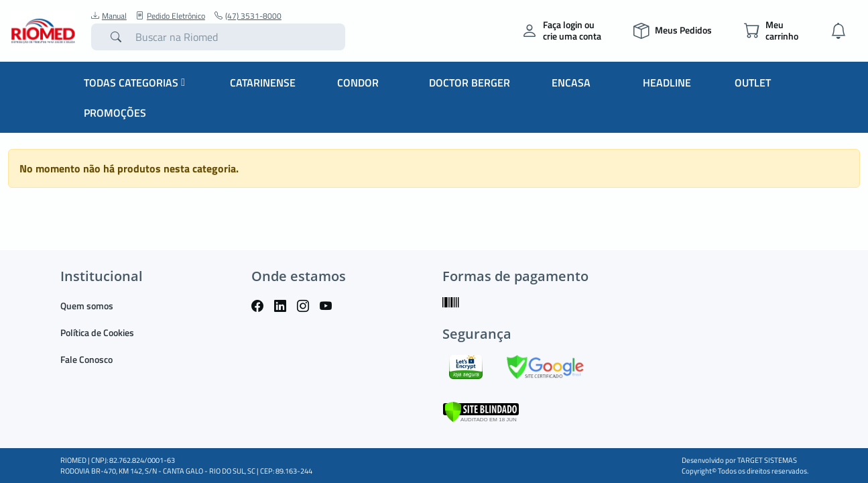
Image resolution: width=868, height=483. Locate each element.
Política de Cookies (97, 332)
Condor (358, 83)
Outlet (753, 83)
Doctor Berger (470, 83)
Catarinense (263, 83)
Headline (667, 83)
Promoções (115, 113)
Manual (109, 16)
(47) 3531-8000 (248, 16)
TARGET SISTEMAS (767, 460)
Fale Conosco (86, 359)
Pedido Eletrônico (171, 16)
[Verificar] (481, 411)
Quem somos (87, 306)
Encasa (571, 83)
